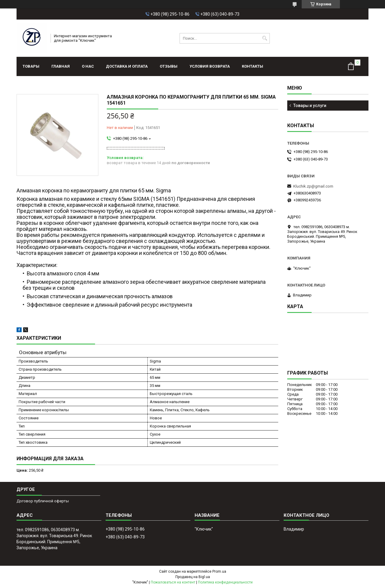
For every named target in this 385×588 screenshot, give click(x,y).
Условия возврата (210, 66)
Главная (61, 66)
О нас (88, 66)
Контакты (253, 66)
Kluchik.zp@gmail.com (313, 186)
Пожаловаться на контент (173, 582)
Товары (31, 66)
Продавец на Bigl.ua (193, 577)
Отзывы (169, 66)
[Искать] (265, 38)
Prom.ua (219, 571)
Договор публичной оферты (43, 501)
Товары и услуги (310, 106)
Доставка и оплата (127, 66)
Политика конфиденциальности (225, 582)
